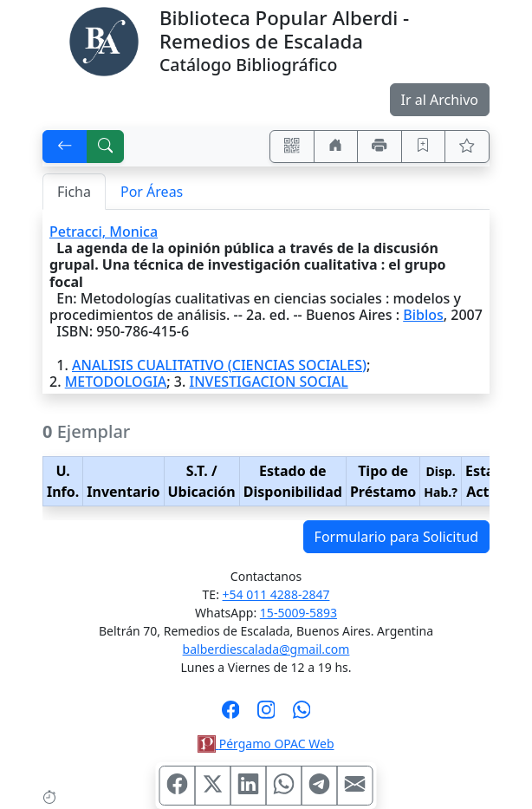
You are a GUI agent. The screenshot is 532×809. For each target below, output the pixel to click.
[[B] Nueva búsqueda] (106, 147)
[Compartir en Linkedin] (249, 786)
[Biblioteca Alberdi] (104, 40)
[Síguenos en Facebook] (231, 715)
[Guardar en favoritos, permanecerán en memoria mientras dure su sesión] (424, 147)
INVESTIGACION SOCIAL (268, 382)
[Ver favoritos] (467, 147)
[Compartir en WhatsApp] (284, 786)
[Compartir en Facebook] (178, 786)
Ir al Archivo (440, 100)
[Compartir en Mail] (355, 786)
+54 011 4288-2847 (276, 594)
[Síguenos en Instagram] (266, 715)
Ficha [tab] (74, 192)
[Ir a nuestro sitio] (336, 147)
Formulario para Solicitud (396, 537)
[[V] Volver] (65, 147)
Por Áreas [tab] (152, 192)
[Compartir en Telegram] (320, 786)
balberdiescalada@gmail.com (266, 649)
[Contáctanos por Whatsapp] (302, 715)
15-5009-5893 (298, 613)
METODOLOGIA (116, 382)
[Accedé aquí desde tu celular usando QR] (292, 147)
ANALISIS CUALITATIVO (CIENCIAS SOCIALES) (219, 365)
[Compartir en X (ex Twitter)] (213, 786)
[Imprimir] (380, 147)
